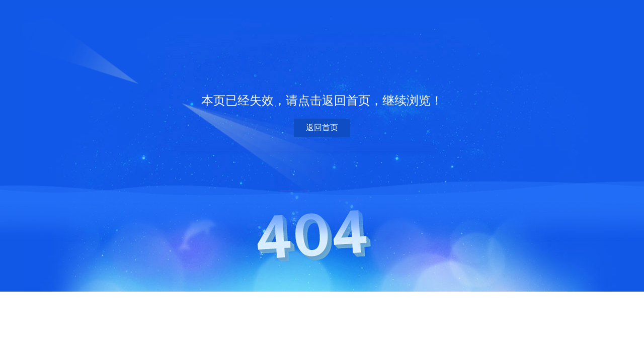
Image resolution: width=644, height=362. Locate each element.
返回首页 (322, 127)
